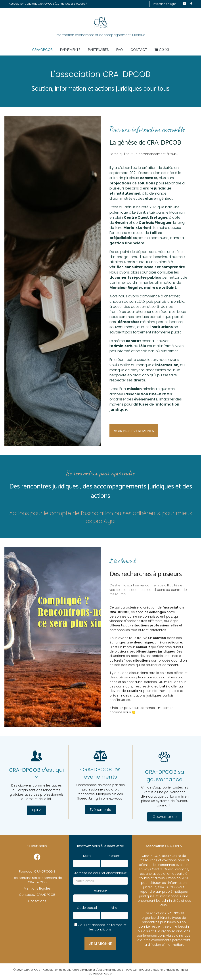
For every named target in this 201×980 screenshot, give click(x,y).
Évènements (70, 50)
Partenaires (98, 50)
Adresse (100, 890)
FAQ (120, 50)
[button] (36, 810)
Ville (114, 908)
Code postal (87, 908)
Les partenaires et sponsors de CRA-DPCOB (37, 880)
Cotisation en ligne (164, 4)
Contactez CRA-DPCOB (37, 895)
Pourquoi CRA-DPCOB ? (37, 871)
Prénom (114, 856)
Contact (139, 50)
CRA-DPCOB (42, 50)
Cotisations (37, 901)
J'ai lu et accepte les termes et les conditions (102, 927)
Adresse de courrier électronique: (100, 873)
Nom (87, 856)
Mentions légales (37, 888)
